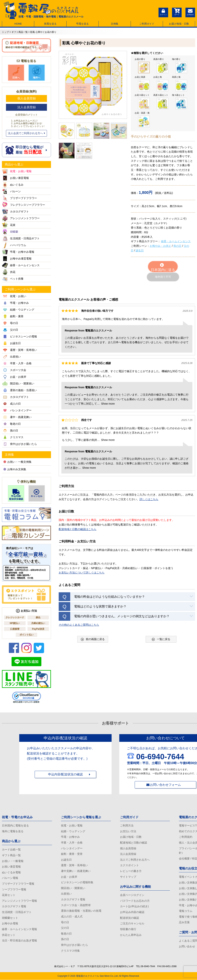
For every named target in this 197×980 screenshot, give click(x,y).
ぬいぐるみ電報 (11, 872)
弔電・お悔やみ (70, 837)
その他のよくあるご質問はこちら (79, 625)
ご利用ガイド (147, 24)
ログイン (163, 12)
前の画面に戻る (93, 639)
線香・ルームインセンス (176, 241)
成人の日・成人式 (72, 916)
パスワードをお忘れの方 (135, 901)
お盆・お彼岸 (69, 877)
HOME (18, 24)
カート (177, 12)
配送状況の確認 (129, 918)
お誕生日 (66, 860)
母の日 (177, 246)
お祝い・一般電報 (13, 861)
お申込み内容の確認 (132, 912)
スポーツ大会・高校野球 (76, 905)
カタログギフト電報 (14, 906)
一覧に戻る (161, 639)
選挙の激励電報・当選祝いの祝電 (81, 911)
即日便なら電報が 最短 (26, 150)
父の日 (65, 928)
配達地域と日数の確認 (134, 843)
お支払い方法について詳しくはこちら (82, 573)
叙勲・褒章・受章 (72, 854)
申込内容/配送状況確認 (16, 495)
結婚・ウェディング (73, 831)
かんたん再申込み (131, 935)
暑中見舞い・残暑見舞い (76, 871)
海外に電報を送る (13, 831)
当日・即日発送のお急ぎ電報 (19, 940)
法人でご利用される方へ (135, 860)
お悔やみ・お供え (160, 246)
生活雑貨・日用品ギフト (17, 912)
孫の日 (65, 939)
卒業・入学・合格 (72, 843)
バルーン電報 (10, 878)
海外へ (37, 73)
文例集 (115, 24)
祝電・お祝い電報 (72, 825)
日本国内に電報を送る (15, 825)
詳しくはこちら (149, 499)
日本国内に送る (163, 267)
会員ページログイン (132, 895)
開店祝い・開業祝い (73, 888)
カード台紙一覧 (11, 849)
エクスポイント (129, 865)
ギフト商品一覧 (11, 855)
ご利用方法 (127, 825)
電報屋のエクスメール (88, 976)
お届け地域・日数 (179, 24)
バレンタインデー (72, 848)
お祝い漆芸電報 (11, 867)
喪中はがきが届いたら (74, 945)
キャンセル (37, 493)
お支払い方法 (128, 831)
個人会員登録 (27, 98)
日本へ (16, 73)
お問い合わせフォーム (165, 785)
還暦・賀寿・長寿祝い (74, 865)
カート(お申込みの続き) (134, 906)
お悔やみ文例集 (15, 469)
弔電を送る (82, 24)
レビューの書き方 (131, 871)
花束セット (9, 895)
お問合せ (190, 12)
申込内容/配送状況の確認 (65, 774)
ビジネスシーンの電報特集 (77, 882)
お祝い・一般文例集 (18, 462)
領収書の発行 (128, 929)
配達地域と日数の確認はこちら (78, 529)
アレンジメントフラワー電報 (19, 901)
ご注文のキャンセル (132, 924)
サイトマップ (128, 877)
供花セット (9, 935)
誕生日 (140, 250)
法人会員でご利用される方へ (26, 133)
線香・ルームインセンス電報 (19, 929)
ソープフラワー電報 (14, 889)
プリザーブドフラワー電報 (18, 884)
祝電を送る (50, 24)
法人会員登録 (27, 107)
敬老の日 (66, 934)
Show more (108, 404)
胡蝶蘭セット (10, 918)
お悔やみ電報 (10, 924)
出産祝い (66, 894)
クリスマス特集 (70, 951)
